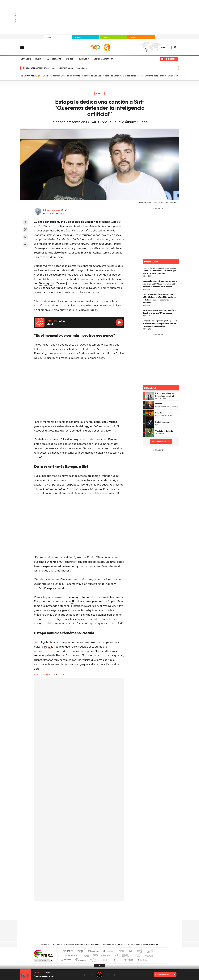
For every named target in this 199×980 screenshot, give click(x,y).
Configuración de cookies (113, 944)
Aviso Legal (45, 944)
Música (39, 59)
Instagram (83, 915)
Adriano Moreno (51, 210)
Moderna (80, 959)
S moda (117, 959)
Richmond (66, 959)
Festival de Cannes (92, 76)
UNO (87, 955)
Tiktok (88, 915)
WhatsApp (25, 237)
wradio (95, 955)
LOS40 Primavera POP (103, 59)
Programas (56, 59)
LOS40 (49, 37)
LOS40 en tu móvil (133, 944)
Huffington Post (72, 955)
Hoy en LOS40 (83, 59)
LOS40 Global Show (46, 279)
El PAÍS (68, 951)
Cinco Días (105, 955)
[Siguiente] (177, 76)
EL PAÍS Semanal (126, 955)
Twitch (111, 915)
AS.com (129, 951)
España (164, 47)
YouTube (94, 915)
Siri (73, 601)
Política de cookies (93, 944)
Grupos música (49, 675)
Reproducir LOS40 (119, 322)
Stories (116, 915)
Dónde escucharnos (151, 944)
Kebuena (146, 955)
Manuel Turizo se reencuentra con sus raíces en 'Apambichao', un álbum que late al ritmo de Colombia (159, 271)
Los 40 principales (81, 951)
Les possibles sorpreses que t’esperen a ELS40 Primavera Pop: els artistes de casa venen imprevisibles (160, 323)
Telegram (25, 245)
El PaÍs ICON (105, 959)
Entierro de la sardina (155, 76)
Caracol (149, 951)
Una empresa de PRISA (43, 954)
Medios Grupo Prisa (43, 960)
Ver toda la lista (159, 441)
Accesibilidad (58, 944)
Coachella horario (112, 76)
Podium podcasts (93, 959)
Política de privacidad (74, 944)
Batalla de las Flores (133, 76)
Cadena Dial (116, 955)
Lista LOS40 (26, 59)
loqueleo (129, 959)
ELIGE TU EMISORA (164, 974)
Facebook (25, 222)
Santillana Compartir (109, 951)
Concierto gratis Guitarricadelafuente (61, 76)
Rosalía (49, 647)
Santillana (94, 951)
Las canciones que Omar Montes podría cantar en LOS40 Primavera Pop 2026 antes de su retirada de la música (160, 284)
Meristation (142, 959)
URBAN (133, 37)
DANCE (105, 37)
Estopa (89, 222)
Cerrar (176, 68)
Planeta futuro (136, 955)
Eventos (69, 59)
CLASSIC (78, 37)
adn (139, 951)
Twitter (25, 230)
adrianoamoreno (62, 210)
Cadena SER (121, 951)
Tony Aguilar (47, 283)
